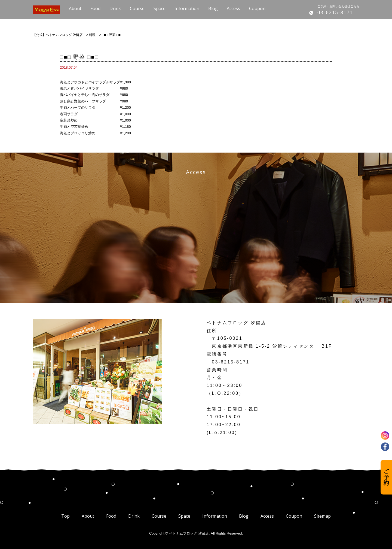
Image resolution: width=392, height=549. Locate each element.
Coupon (294, 516)
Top (65, 516)
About (88, 516)
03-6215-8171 (335, 12)
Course (159, 516)
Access (267, 516)
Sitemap (322, 516)
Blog (244, 516)
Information (215, 516)
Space (184, 516)
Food (111, 516)
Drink (134, 516)
